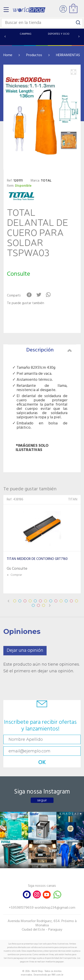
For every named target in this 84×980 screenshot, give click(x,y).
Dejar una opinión (25, 651)
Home (8, 55)
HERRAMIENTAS (68, 55)
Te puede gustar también (26, 303)
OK (42, 763)
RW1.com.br (57, 975)
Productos (34, 55)
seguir (42, 800)
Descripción (49, 350)
